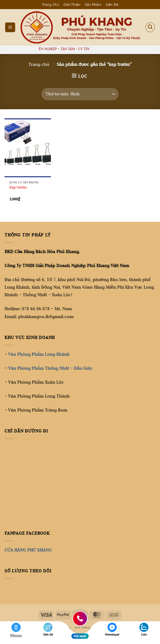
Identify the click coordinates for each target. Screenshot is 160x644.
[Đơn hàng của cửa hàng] (80, 94)
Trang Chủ (50, 5)
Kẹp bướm (18, 187)
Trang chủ (39, 64)
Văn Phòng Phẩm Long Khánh (39, 354)
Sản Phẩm (93, 5)
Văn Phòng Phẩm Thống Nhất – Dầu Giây (50, 368)
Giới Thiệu (72, 5)
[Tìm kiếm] (150, 27)
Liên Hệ (112, 5)
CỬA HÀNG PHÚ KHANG (28, 550)
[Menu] (10, 27)
